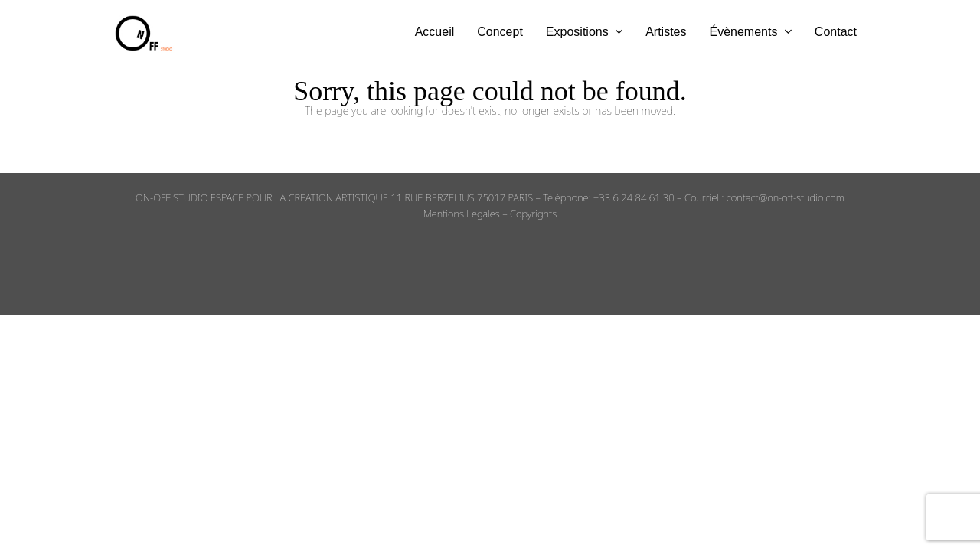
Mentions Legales (462, 214)
